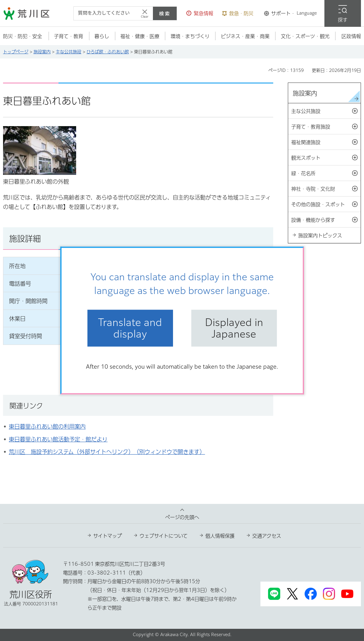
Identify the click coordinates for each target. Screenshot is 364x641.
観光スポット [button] (326, 158)
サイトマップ (108, 536)
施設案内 (42, 52)
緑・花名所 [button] (326, 173)
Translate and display (130, 328)
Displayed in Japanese (234, 328)
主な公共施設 (69, 52)
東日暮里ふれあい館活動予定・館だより (58, 439)
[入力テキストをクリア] (145, 13)
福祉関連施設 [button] (326, 142)
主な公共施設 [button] (326, 111)
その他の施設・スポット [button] (326, 204)
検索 (165, 13)
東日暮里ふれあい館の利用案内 (47, 427)
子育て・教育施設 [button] (326, 127)
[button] (200, 13)
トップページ (16, 52)
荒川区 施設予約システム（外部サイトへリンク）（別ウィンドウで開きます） (107, 452)
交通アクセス (267, 536)
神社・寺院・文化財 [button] (326, 189)
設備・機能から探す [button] (326, 220)
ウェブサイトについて (164, 536)
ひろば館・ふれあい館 (108, 52)
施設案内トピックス (320, 236)
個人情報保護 (220, 536)
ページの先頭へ (182, 517)
